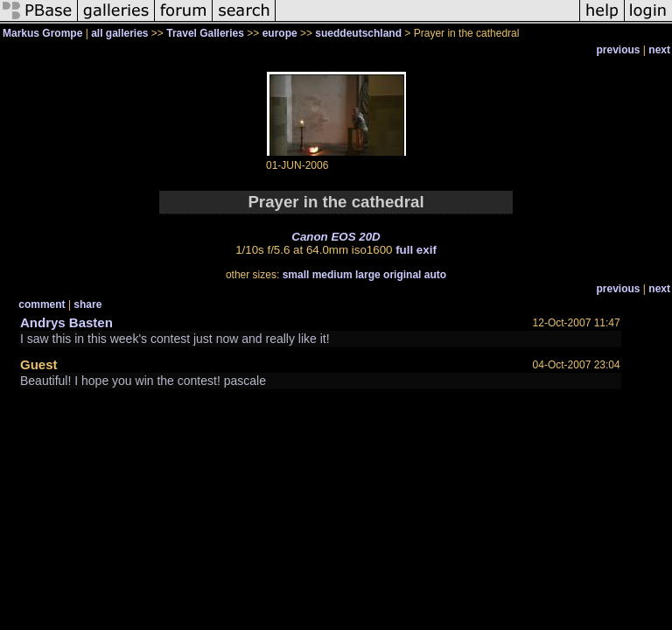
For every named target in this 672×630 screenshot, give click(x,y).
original (402, 275)
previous (619, 50)
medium (332, 275)
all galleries (119, 33)
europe (280, 33)
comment (42, 304)
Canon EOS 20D (336, 237)
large (368, 275)
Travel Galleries (205, 33)
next (659, 50)
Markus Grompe (42, 33)
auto (435, 275)
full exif (416, 250)
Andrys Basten (66, 322)
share (87, 304)
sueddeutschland (358, 33)
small (296, 275)
